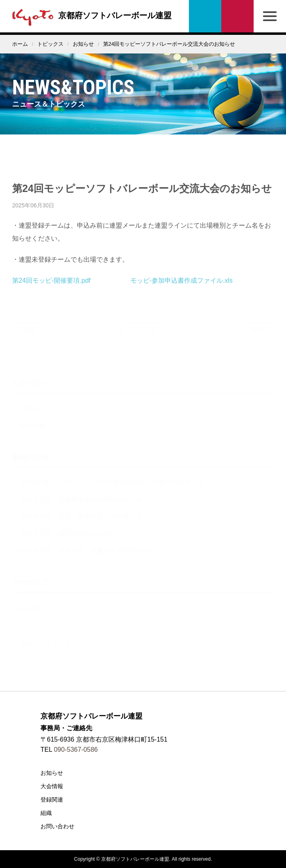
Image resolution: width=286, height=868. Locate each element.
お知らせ (83, 44)
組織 (46, 813)
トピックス (50, 44)
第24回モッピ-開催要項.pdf (51, 287)
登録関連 (52, 800)
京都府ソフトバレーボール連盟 (90, 15)
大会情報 (52, 786)
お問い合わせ (237, 16)
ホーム (20, 44)
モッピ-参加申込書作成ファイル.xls (181, 287)
